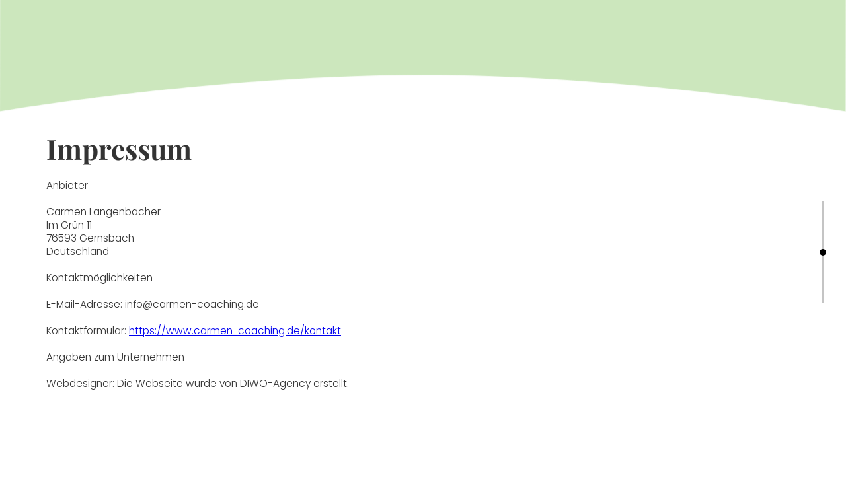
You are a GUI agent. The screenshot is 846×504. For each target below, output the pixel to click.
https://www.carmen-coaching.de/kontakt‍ (235, 331)
